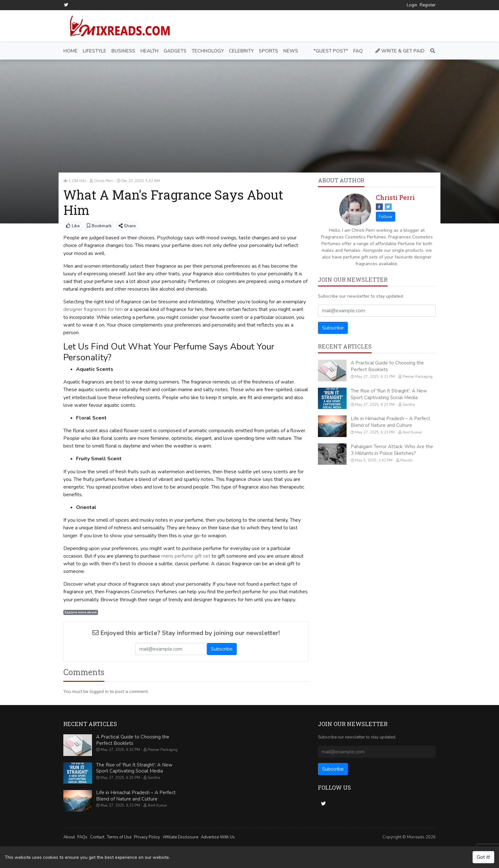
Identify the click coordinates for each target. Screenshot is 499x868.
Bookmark (99, 226)
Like (73, 226)
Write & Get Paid (400, 51)
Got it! (483, 857)
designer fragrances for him (93, 309)
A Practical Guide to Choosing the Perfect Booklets (387, 366)
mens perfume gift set (186, 556)
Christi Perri (395, 197)
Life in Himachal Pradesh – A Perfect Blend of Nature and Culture (390, 422)
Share (127, 226)
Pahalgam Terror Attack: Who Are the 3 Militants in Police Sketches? (392, 450)
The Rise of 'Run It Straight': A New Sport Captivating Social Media (389, 394)
